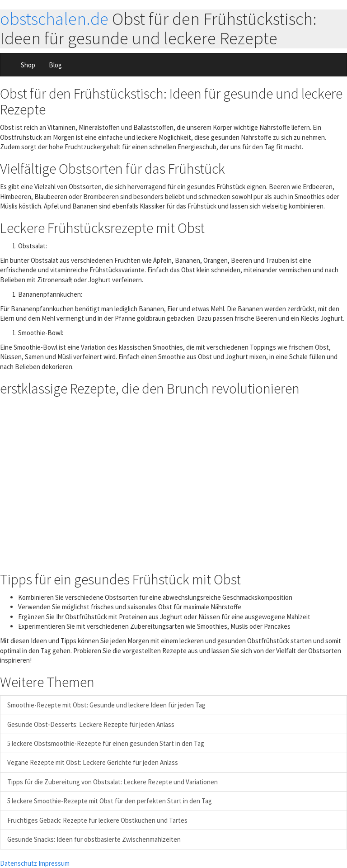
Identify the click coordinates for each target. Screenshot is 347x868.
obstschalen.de (54, 19)
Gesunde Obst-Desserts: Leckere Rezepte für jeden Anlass (91, 724)
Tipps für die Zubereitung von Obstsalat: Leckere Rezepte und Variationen (113, 782)
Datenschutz (19, 863)
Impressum (54, 863)
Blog (55, 65)
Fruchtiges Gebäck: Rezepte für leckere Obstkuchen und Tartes (97, 820)
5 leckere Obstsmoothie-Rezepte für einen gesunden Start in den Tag (106, 743)
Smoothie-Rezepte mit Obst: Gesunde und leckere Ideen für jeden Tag (106, 705)
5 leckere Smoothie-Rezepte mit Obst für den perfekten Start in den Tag (110, 801)
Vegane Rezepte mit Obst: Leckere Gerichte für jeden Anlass (93, 762)
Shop (28, 65)
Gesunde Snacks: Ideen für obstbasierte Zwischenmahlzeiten (94, 839)
